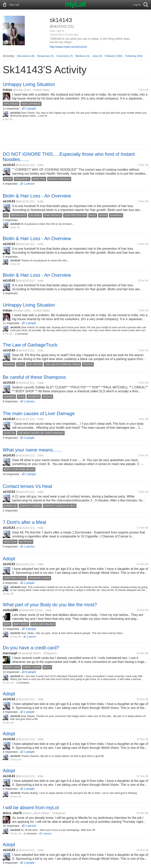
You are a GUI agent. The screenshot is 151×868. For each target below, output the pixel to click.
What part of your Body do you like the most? (50, 605)
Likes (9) (97, 56)
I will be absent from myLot (31, 808)
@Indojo (18, 90)
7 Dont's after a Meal (24, 522)
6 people (31, 672)
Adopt (9, 559)
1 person (29, 184)
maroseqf (10, 653)
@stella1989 (26, 610)
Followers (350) (114, 56)
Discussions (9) (26, 56)
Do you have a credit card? (31, 648)
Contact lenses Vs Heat (27, 486)
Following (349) (134, 56)
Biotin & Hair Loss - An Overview (37, 196)
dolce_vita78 (12, 813)
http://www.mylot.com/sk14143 (68, 47)
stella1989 (10, 610)
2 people (31, 109)
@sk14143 (22, 165)
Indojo (7, 90)
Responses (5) (46, 56)
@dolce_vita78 (32, 813)
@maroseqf (25, 653)
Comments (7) (64, 56)
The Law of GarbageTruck (30, 345)
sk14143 (9, 165)
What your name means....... (32, 450)
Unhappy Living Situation (29, 84)
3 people (31, 629)
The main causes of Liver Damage (39, 413)
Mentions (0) (82, 56)
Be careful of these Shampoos (34, 377)
